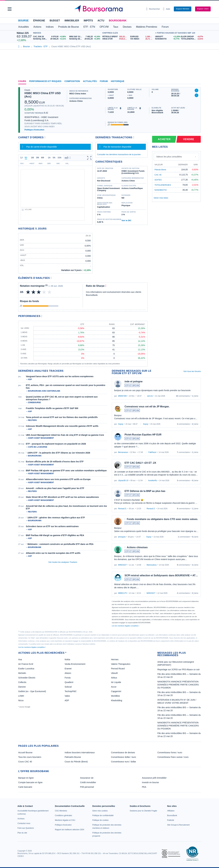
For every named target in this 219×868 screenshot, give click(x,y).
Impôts (88, 21)
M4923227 (123, 565)
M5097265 (123, 396)
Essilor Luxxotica (26, 669)
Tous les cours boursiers (30, 757)
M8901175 (123, 593)
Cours (22, 81)
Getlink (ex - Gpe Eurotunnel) (32, 691)
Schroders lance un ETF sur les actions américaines (52, 526)
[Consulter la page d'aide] (167, 9)
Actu (101, 21)
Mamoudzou (152, 565)
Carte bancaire (25, 787)
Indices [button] (50, 27)
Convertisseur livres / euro (170, 752)
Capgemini (116, 691)
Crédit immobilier (88, 782)
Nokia (67, 659)
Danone (22, 687)
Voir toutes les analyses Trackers (63, 562)
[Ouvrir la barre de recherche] (153, 9)
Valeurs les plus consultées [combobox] (169, 157)
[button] (10, 9)
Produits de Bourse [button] (69, 27)
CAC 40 (158, 175)
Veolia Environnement (75, 664)
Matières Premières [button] (147, 27)
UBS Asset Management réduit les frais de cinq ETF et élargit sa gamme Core (65, 435)
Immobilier (72, 21)
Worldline (115, 696)
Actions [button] (37, 27)
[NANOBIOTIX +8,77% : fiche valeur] (167, 39)
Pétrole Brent (160, 170)
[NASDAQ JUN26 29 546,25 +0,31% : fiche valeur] (50, 39)
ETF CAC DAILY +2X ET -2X (140, 463)
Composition (72, 81)
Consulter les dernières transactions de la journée (119, 154)
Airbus (114, 678)
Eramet (68, 669)
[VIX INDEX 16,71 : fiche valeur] (142, 39)
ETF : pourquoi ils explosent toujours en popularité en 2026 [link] (56, 444)
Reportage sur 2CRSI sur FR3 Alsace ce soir (179, 669)
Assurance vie (87, 778)
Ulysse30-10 (123, 481)
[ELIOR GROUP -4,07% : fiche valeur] (192, 37)
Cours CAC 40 (25, 762)
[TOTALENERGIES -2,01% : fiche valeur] (192, 39)
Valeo (67, 696)
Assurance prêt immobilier (154, 778)
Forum (165, 27)
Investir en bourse (150, 782)
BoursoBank (118, 21)
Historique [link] (118, 81)
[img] (50, 292)
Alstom (68, 673)
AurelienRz (153, 481)
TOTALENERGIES (163, 185)
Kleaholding (117, 700)
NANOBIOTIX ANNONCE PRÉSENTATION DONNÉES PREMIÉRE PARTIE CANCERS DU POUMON (178, 685)
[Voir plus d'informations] (51, 278)
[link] (21, 819)
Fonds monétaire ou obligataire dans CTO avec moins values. (162, 519)
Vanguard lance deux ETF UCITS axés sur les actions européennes (60, 376)
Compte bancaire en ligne (30, 782)
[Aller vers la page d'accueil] (108, 9)
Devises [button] (127, 27)
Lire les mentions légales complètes (126, 626)
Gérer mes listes (161, 198)
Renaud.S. (123, 509)
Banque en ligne (26, 778)
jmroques (122, 537)
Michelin (22, 673)
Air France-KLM (26, 664)
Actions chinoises (137, 547)
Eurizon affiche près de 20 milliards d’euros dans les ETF (55, 462)
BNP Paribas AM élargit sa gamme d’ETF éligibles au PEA (55, 535)
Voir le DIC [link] (126, 220)
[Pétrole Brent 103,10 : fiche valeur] (115, 37)
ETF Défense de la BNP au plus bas (145, 491)
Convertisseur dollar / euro (123, 757)
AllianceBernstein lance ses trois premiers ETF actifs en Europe (58, 479)
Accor (114, 687)
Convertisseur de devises (123, 752)
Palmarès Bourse (73, 757)
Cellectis (22, 682)
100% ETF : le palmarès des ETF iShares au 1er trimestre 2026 (59, 453)
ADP (67, 700)
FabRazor (152, 452)
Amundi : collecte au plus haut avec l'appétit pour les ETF (55, 488)
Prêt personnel (87, 787)
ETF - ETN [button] (89, 27)
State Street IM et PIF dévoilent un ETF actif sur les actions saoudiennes (62, 497)
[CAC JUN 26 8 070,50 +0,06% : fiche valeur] (50, 37)
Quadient (69, 682)
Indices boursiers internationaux (80, 752)
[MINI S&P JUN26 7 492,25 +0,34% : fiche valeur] (85, 37)
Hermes (115, 659)
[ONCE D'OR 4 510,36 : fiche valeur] (115, 39)
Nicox (21, 700)
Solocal (68, 687)
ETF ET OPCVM (132, 386)
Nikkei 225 (23, 33)
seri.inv (150, 396)
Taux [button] (116, 27)
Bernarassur (123, 452)
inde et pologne (134, 381)
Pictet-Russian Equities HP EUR (143, 435)
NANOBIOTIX (161, 190)
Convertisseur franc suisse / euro (173, 757)
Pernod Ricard (118, 669)
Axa (20, 659)
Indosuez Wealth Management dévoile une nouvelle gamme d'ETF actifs (62, 426)
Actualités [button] (23, 27)
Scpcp (121, 424)
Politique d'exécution (34, 130)
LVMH (21, 696)
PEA (144, 787)
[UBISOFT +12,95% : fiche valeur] (167, 37)
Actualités (90, 81)
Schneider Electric (27, 678)
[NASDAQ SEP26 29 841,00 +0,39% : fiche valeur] (85, 39)
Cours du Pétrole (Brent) (76, 762)
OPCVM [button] (104, 27)
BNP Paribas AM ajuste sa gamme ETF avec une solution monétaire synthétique (66, 471)
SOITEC (158, 180)
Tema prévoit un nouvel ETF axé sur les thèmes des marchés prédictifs (62, 417)
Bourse (23, 21)
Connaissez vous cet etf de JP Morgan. (147, 407)
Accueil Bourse (25, 752)
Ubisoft (114, 673)
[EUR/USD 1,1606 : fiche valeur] (142, 37)
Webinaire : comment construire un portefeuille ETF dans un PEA (60, 544)
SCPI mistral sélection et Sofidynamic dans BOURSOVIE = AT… (161, 575)
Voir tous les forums (192, 371)
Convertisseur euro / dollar (123, 762)
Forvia (68, 678)
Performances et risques (45, 81)
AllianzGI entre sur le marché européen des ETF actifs (53, 553)
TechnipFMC (71, 691)
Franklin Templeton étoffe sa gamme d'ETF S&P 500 (52, 408)
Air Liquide (116, 682)
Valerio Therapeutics (121, 664)
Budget (55, 21)
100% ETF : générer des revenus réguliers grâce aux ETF (56, 518)
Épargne (39, 21)
